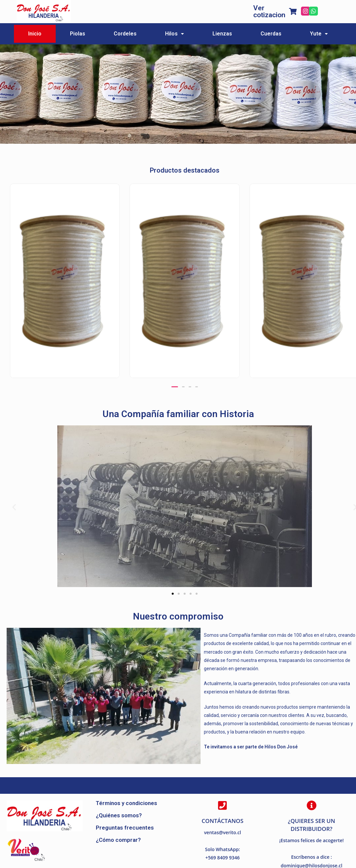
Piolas (78, 34)
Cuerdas (271, 34)
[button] (175, 387)
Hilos (175, 34)
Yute (319, 34)
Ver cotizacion (269, 11)
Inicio (35, 34)
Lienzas (222, 34)
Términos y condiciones (126, 803)
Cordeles (125, 34)
